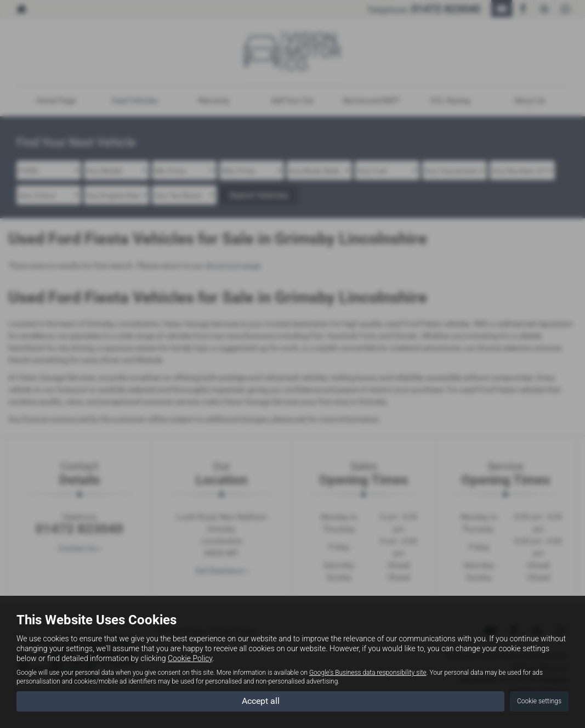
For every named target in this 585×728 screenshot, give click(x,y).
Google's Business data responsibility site (368, 673)
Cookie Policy (190, 658)
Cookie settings (539, 701)
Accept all (261, 701)
